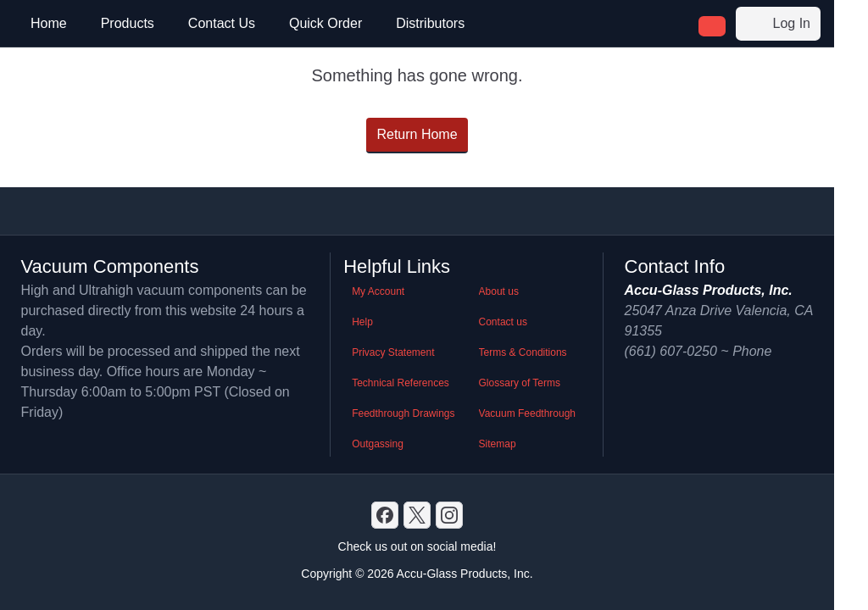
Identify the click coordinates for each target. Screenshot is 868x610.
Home (49, 23)
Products (128, 23)
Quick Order (325, 23)
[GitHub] (449, 515)
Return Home (417, 134)
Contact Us (222, 23)
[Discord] (385, 515)
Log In (778, 24)
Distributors (430, 23)
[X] (417, 515)
